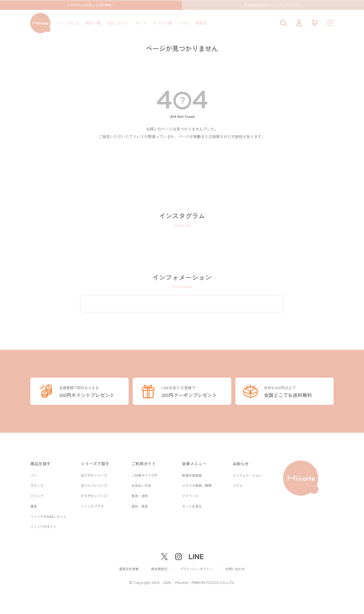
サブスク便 (162, 23)
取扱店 (201, 23)
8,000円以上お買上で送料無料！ (91, 5)
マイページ (190, 495)
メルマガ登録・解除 (197, 484)
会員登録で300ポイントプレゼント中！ (273, 5)
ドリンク (37, 495)
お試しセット (118, 23)
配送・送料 (140, 495)
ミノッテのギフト (43, 527)
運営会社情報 (129, 569)
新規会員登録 (192, 474)
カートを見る (192, 505)
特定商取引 (159, 569)
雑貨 (34, 505)
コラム (184, 23)
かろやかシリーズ (94, 495)
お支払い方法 (141, 484)
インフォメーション (247, 474)
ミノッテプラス (92, 505)
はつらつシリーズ (94, 484)
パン (34, 474)
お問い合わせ (235, 569)
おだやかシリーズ (94, 474)
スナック (37, 484)
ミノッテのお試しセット (48, 516)
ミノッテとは (68, 23)
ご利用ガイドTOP (144, 474)
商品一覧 (93, 23)
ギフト (141, 23)
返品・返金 (140, 505)
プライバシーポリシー (196, 569)
